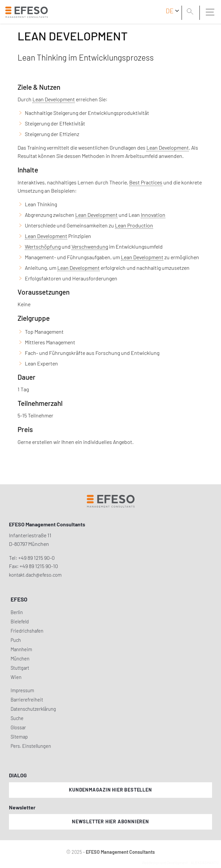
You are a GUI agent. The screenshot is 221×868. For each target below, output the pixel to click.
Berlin (17, 612)
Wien (16, 677)
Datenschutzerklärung (33, 709)
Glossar (18, 727)
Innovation (153, 215)
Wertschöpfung (43, 246)
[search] (191, 12)
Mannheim (21, 649)
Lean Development (54, 99)
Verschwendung (90, 246)
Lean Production (134, 225)
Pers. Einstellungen (31, 746)
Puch (16, 640)
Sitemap (19, 737)
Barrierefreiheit (27, 700)
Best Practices (146, 182)
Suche (17, 718)
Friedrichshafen (27, 631)
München (20, 659)
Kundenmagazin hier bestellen (110, 790)
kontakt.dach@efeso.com (35, 575)
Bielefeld (20, 622)
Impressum (22, 690)
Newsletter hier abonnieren (110, 821)
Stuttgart (20, 668)
